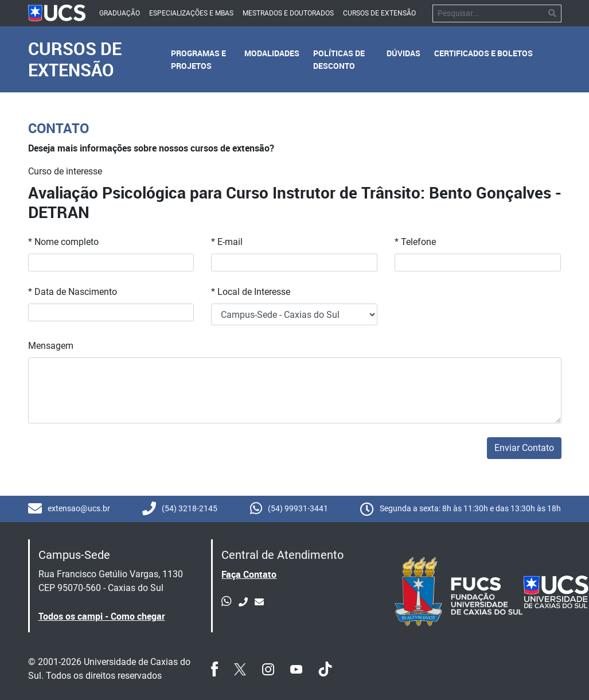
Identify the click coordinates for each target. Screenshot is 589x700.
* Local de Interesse (251, 292)
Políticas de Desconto (339, 59)
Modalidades (272, 53)
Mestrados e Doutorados (288, 13)
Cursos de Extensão (379, 13)
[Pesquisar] (488, 13)
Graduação (120, 13)
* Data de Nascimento (73, 292)
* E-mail (227, 242)
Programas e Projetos (198, 59)
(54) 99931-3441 (289, 509)
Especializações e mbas (191, 13)
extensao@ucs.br (69, 509)
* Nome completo (63, 242)
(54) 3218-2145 (180, 509)
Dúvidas (403, 53)
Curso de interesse (65, 171)
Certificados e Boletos (483, 53)
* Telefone (415, 242)
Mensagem (51, 346)
